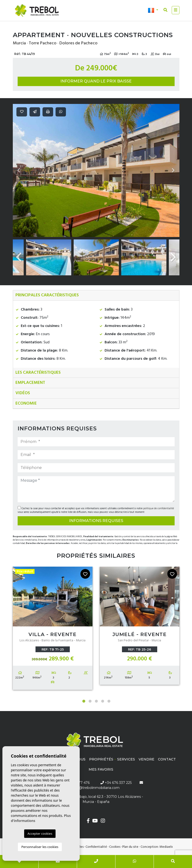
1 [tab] (84, 701)
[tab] (96, 295)
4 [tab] (103, 701)
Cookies (115, 847)
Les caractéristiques (38, 373)
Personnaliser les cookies (40, 847)
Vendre (146, 759)
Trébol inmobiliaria (37, 11)
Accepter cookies (40, 834)
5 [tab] (109, 701)
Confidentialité (96, 847)
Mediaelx (166, 847)
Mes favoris (101, 769)
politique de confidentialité (159, 509)
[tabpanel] (53, 629)
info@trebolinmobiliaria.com (96, 788)
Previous (19, 170)
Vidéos (23, 393)
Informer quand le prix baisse (96, 81)
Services (126, 759)
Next (173, 170)
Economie (26, 403)
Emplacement (30, 383)
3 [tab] (96, 701)
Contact (167, 759)
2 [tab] (90, 701)
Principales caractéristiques (47, 295)
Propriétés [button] (101, 759)
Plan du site (130, 847)
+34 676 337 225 (116, 783)
